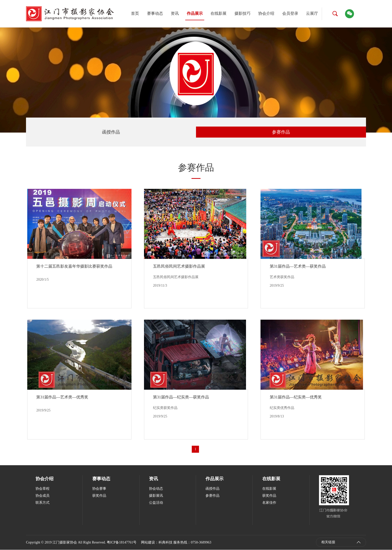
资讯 (175, 13)
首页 (135, 13)
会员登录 (290, 13)
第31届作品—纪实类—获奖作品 (181, 397)
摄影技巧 (242, 13)
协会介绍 (266, 13)
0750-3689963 (201, 543)
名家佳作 (269, 503)
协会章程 (42, 489)
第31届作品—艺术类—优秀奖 (62, 397)
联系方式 (42, 503)
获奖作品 (99, 496)
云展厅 (312, 13)
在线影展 (218, 13)
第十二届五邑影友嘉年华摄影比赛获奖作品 (74, 266)
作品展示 (195, 13)
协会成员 (42, 496)
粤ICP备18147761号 (122, 543)
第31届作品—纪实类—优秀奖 (296, 397)
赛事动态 (155, 13)
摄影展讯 (156, 496)
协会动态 (156, 489)
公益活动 (156, 503)
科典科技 (165, 543)
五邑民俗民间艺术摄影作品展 (179, 266)
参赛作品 (281, 132)
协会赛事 (99, 489)
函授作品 (111, 132)
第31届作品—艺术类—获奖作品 (298, 266)
